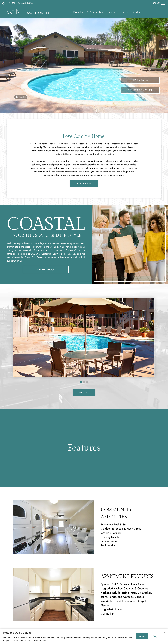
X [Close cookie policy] (165, 632)
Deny (155, 636)
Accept (142, 636)
